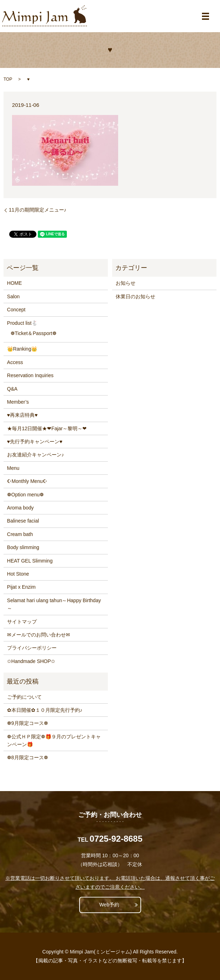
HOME (15, 283)
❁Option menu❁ (25, 495)
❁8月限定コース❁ (28, 757)
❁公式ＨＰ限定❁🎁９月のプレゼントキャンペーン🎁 (54, 740)
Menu (13, 468)
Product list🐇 (22, 323)
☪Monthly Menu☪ (27, 481)
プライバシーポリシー (32, 648)
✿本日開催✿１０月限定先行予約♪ (45, 710)
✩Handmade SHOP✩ (31, 661)
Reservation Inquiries (30, 375)
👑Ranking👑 (22, 349)
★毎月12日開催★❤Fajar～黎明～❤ (47, 428)
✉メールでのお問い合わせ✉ (39, 635)
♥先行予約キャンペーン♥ (35, 442)
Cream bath (20, 534)
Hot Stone (18, 574)
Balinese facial (23, 521)
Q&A (12, 389)
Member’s (18, 402)
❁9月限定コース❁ (28, 723)
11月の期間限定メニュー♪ (38, 210)
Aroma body (20, 508)
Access (15, 362)
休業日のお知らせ (135, 296)
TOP (8, 79)
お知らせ (126, 283)
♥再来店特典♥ (22, 415)
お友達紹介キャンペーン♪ (36, 455)
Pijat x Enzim (21, 587)
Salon (13, 296)
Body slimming (23, 547)
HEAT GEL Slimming (30, 561)
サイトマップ (22, 622)
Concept (16, 310)
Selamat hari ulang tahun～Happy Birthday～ (54, 604)
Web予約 (109, 905)
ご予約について (24, 697)
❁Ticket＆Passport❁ (34, 333)
